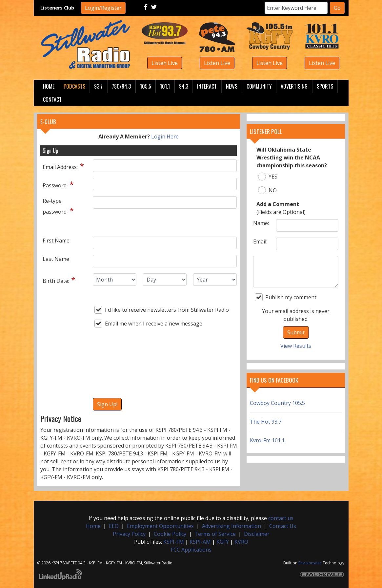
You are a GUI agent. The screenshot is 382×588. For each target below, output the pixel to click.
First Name (56, 241)
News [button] (232, 86)
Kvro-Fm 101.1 (267, 440)
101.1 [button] (165, 86)
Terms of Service (215, 534)
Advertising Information (231, 526)
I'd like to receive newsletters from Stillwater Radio (162, 310)
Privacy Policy (129, 534)
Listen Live (165, 63)
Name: (261, 223)
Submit (296, 332)
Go (337, 8)
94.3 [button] (184, 86)
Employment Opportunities (160, 526)
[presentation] (120, 371)
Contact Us (283, 526)
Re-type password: (55, 206)
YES (268, 177)
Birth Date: (56, 281)
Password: (55, 185)
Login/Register (103, 8)
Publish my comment (286, 297)
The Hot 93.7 (266, 422)
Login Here (165, 136)
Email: (260, 241)
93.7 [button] (98, 86)
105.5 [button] (146, 86)
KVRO (241, 542)
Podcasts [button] (74, 86)
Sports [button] (325, 86)
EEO (114, 526)
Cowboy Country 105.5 (277, 403)
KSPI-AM (200, 542)
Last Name (56, 259)
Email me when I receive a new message (148, 324)
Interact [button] (207, 86)
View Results (296, 346)
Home (93, 526)
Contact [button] (52, 99)
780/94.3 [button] (121, 86)
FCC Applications (191, 550)
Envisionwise (310, 563)
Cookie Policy (170, 534)
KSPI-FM (174, 542)
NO (267, 190)
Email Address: (60, 167)
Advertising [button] (294, 86)
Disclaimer (257, 534)
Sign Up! (107, 404)
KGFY (223, 542)
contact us (281, 518)
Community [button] (259, 86)
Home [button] (49, 86)
